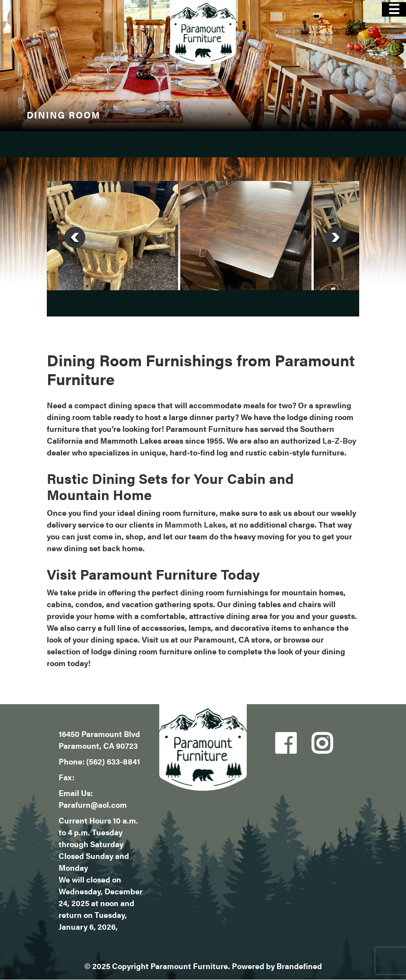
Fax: (66, 777)
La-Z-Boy (339, 440)
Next (336, 237)
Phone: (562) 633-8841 (99, 761)
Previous (75, 237)
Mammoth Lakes (195, 524)
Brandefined (299, 966)
